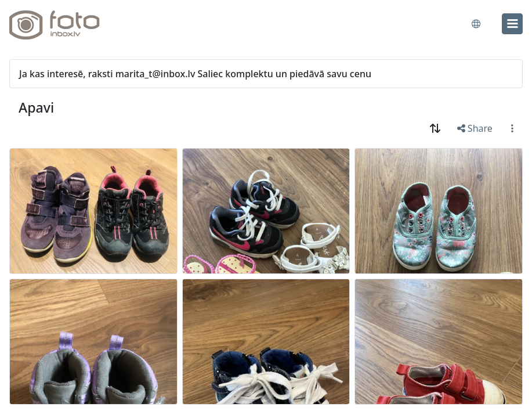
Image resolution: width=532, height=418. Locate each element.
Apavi (36, 107)
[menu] (512, 24)
